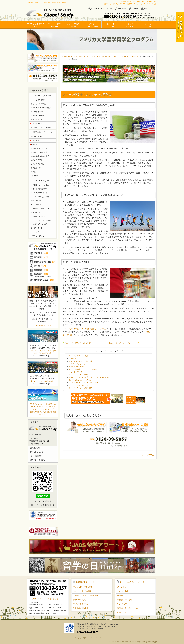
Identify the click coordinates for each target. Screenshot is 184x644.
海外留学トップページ (86, 582)
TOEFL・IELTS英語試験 (40, 197)
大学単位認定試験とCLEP (40, 209)
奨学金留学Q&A (37, 176)
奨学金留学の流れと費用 (40, 156)
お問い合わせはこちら (38, 460)
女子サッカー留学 (37, 116)
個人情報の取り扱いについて (128, 608)
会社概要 (135, 9)
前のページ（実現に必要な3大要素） (77, 343)
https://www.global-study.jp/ (147, 642)
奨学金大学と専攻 (37, 164)
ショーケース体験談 (38, 104)
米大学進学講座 (37, 201)
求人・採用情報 (36, 456)
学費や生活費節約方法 (39, 189)
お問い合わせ (148, 25)
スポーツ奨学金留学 (38, 100)
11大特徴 (72, 359)
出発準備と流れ (37, 212)
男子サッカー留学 (37, 112)
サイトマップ (149, 9)
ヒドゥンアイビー (37, 232)
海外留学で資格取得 (81, 608)
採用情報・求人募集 (124, 600)
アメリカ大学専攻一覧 (39, 193)
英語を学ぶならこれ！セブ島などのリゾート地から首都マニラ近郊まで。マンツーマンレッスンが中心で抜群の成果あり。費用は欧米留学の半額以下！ (43, 409)
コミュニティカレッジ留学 (41, 220)
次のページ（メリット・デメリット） (124, 343)
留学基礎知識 (35, 448)
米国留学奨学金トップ (39, 137)
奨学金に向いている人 (39, 152)
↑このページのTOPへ (145, 455)
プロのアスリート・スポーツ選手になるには (85, 383)
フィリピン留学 (54, 25)
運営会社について (37, 452)
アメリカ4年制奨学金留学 (83, 587)
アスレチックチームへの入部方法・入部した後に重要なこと (91, 377)
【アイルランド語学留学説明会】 (43, 381)
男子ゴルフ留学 (37, 120)
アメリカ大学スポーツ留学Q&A (80, 388)
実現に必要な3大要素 (77, 367)
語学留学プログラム (81, 600)
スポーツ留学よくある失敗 (79, 385)
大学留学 (92, 25)
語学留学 (111, 25)
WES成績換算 (36, 205)
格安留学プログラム (81, 604)
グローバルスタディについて (102, 9)
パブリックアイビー (38, 236)
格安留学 (130, 25)
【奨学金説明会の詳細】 (43, 325)
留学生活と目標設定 (38, 216)
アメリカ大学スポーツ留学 (130, 57)
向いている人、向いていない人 (80, 375)
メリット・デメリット (77, 372)
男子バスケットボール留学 (41, 127)
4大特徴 (34, 144)
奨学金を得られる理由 (39, 148)
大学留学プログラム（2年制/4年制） (87, 596)
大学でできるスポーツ (77, 364)
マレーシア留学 (73, 25)
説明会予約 (35, 140)
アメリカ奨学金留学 (36, 25)
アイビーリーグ (37, 228)
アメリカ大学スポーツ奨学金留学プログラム (87, 329)
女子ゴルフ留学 (37, 123)
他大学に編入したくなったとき (80, 380)
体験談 (33, 172)
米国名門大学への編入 (39, 224)
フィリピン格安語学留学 (82, 591)
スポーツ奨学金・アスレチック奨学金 (83, 369)
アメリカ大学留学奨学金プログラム (105, 57)
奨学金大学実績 (37, 160)
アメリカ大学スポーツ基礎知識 (80, 361)
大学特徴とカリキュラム (40, 185)
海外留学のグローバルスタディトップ (76, 57)
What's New (122, 9)
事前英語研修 (36, 168)
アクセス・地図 (123, 591)
